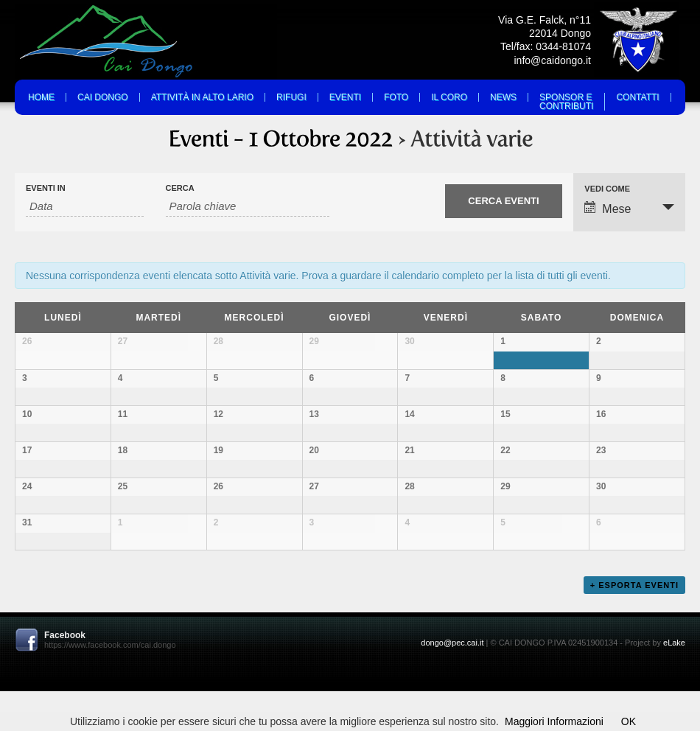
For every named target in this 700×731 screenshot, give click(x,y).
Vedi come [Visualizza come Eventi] (607, 189)
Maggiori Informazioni (554, 721)
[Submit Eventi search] (504, 201)
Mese (608, 208)
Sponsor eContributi (566, 102)
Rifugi (291, 97)
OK (629, 721)
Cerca (180, 188)
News (503, 97)
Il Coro (449, 97)
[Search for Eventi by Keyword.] (248, 206)
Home (41, 97)
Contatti (637, 97)
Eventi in (46, 188)
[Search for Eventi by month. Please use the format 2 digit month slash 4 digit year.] (85, 206)
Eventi (345, 97)
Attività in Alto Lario (202, 97)
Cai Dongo (103, 97)
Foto (396, 97)
